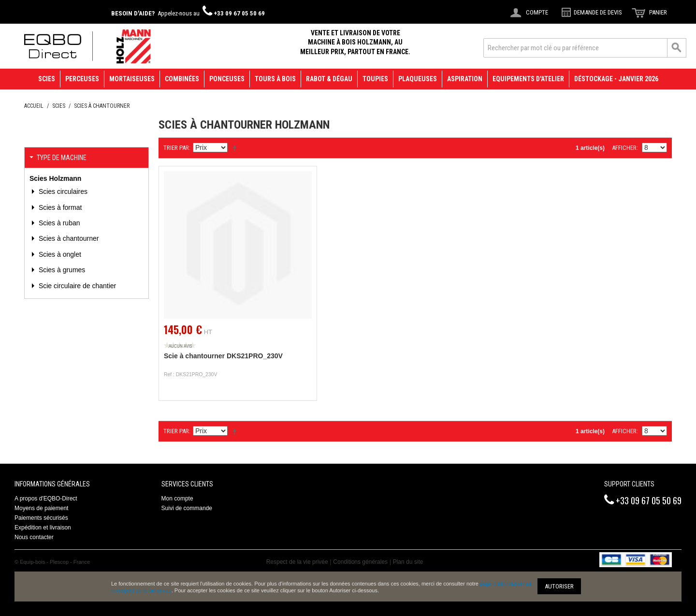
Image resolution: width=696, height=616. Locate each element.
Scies (47, 79)
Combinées (182, 79)
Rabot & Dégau (329, 79)
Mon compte (177, 499)
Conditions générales (360, 562)
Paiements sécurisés (41, 518)
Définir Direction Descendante (236, 148)
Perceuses (82, 79)
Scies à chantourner (68, 238)
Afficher (624, 148)
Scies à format (59, 207)
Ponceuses (227, 79)
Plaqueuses (418, 79)
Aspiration (465, 79)
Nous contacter (34, 537)
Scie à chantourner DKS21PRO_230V (223, 356)
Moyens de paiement (41, 508)
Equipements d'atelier (528, 79)
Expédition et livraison (43, 528)
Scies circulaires (62, 191)
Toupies (375, 79)
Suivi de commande (187, 508)
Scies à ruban (58, 223)
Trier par (176, 148)
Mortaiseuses (132, 79)
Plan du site (408, 562)
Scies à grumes (61, 270)
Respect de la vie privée (297, 562)
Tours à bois (275, 79)
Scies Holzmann (55, 178)
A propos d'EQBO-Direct (46, 499)
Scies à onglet (59, 254)
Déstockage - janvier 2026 (616, 79)
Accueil (34, 106)
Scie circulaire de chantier (76, 286)
